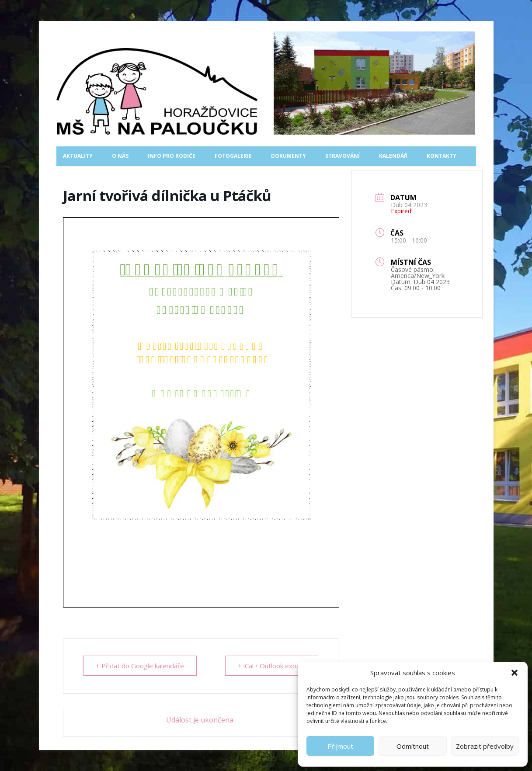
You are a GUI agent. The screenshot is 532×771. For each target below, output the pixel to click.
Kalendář (393, 156)
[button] (515, 673)
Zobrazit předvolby (485, 746)
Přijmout (340, 746)
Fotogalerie (233, 156)
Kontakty (442, 156)
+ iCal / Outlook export (272, 666)
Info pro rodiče (172, 156)
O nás (120, 156)
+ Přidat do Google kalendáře (140, 666)
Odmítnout (413, 746)
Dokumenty (289, 156)
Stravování (342, 156)
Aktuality (78, 156)
